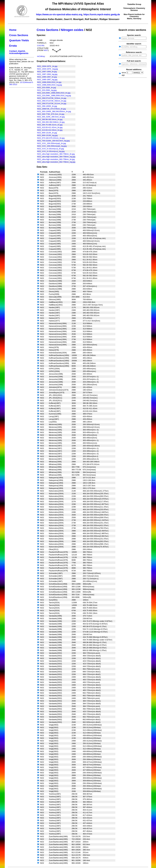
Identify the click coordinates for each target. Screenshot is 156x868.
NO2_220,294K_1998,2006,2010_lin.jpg (54, 93)
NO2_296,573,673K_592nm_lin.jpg (52, 101)
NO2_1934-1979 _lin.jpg (47, 66)
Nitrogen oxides (72, 30)
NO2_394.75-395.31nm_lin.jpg (50, 125)
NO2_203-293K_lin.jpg (47, 88)
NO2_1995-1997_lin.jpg (47, 77)
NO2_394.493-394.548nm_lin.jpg (51, 122)
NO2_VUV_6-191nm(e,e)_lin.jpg (51, 149)
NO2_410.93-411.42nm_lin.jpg (50, 127)
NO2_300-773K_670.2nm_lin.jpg (51, 114)
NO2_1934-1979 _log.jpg (48, 69)
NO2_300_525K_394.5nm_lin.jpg (51, 117)
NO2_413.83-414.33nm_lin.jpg (50, 130)
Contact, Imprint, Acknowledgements (19, 52)
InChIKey (41, 56)
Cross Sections (19, 35)
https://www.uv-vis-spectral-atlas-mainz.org (59, 14)
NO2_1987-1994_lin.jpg (47, 72)
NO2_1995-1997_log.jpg (47, 80)
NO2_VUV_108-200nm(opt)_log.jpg (52, 146)
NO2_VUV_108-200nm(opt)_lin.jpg (52, 143)
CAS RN (41, 46)
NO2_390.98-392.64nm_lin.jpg (50, 119)
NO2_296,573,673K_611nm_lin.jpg (52, 103)
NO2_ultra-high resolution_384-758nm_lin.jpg (56, 154)
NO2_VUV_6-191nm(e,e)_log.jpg (51, 151)
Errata (13, 46)
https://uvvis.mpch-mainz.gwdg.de (102, 14)
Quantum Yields (19, 40)
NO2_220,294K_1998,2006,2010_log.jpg (54, 95)
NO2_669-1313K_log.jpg (47, 135)
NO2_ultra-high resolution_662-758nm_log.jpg (56, 162)
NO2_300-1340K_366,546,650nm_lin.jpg (54, 111)
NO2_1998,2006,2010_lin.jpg (49, 82)
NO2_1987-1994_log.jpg (47, 74)
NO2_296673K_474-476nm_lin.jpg (51, 109)
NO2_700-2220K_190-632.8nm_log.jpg (53, 141)
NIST (46, 50)
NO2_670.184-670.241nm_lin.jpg (51, 138)
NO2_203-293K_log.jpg (47, 90)
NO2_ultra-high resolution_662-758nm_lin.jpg (56, 159)
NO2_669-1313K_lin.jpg (47, 133)
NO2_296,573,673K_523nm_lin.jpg (52, 98)
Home (13, 30)
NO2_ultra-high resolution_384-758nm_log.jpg (56, 157)
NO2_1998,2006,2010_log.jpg (50, 85)
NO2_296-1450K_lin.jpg (47, 106)
